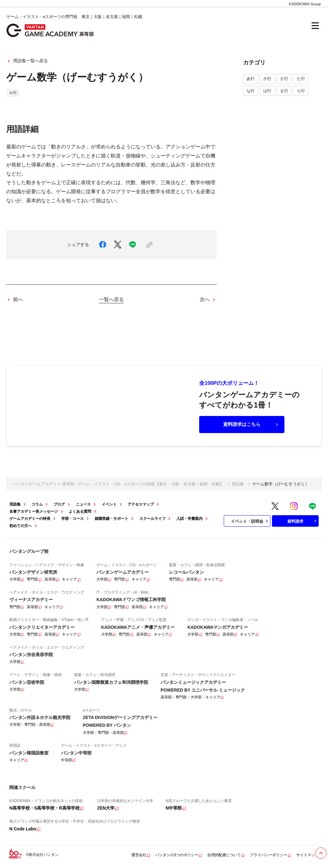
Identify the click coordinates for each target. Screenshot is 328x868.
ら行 (301, 91)
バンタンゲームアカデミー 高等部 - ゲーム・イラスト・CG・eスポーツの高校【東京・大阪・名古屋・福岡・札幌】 (118, 484)
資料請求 (302, 521)
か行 (267, 79)
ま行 (284, 91)
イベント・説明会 (250, 521)
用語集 (238, 484)
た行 (301, 79)
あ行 (251, 79)
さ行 (284, 79)
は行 (267, 91)
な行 (251, 91)
